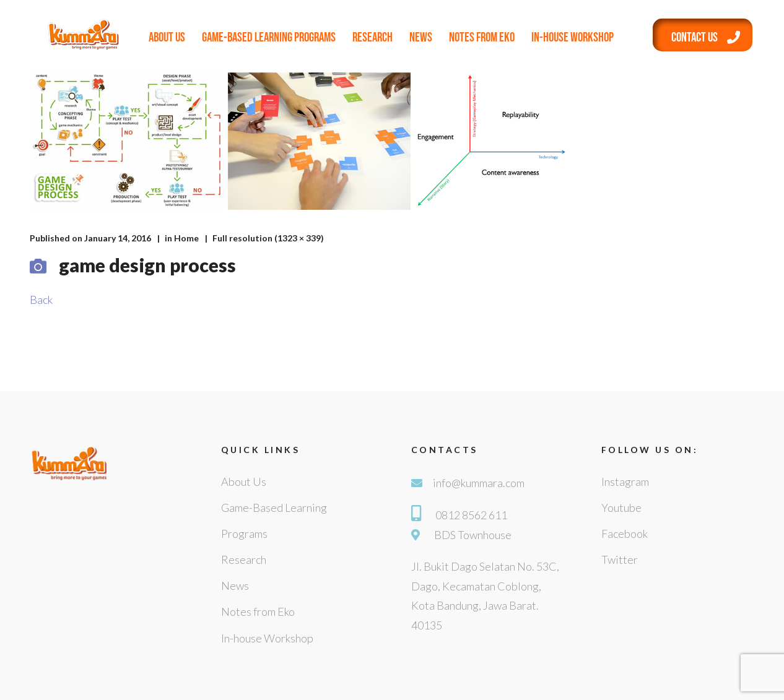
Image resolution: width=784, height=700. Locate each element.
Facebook (625, 534)
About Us (167, 37)
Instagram (625, 482)
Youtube (621, 508)
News (421, 37)
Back (41, 300)
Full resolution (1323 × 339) (268, 238)
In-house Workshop (573, 37)
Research (372, 37)
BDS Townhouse (473, 535)
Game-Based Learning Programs (269, 37)
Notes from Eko (482, 37)
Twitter (620, 560)
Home (186, 238)
